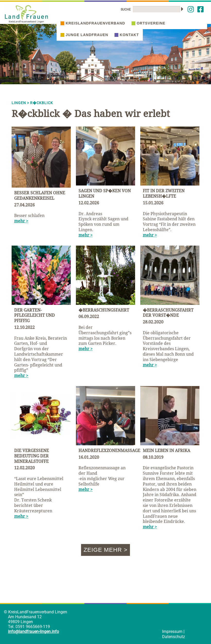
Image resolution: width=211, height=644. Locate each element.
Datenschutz (174, 637)
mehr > (21, 221)
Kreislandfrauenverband (93, 23)
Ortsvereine (148, 23)
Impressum (172, 632)
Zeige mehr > (106, 550)
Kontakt (127, 35)
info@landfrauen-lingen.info (33, 632)
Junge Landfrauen (84, 35)
